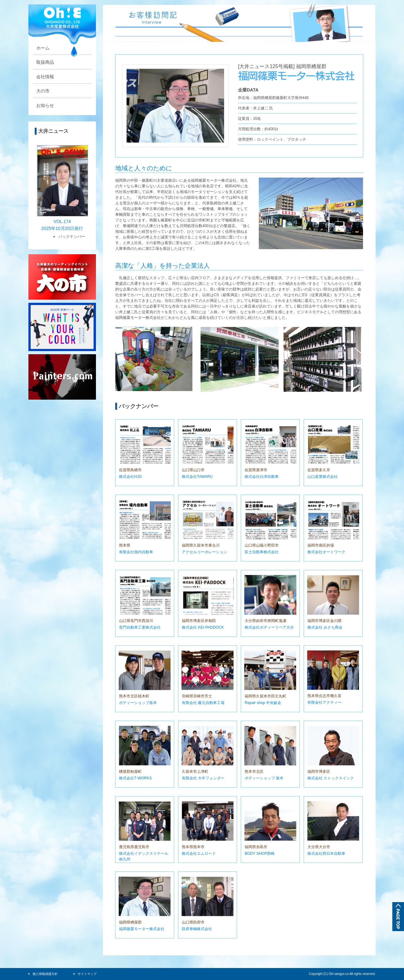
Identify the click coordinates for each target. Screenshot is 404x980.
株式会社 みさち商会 (325, 627)
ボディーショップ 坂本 (264, 778)
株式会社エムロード (199, 854)
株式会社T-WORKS (135, 778)
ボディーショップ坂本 (138, 703)
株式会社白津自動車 (262, 477)
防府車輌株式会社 (197, 929)
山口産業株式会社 (323, 477)
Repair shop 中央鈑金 (263, 703)
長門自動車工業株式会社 (140, 627)
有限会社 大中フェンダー (203, 778)
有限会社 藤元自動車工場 (203, 703)
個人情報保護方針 (43, 974)
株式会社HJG (130, 477)
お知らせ (45, 105)
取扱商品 (45, 62)
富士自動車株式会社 (262, 552)
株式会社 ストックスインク (331, 778)
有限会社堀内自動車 (136, 552)
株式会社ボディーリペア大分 (269, 627)
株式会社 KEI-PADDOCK (203, 627)
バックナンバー (72, 237)
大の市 (43, 91)
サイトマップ (85, 974)
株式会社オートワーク (326, 552)
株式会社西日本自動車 (326, 854)
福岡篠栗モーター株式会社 (142, 929)
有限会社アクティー (324, 702)
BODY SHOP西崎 (260, 854)
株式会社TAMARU (197, 477)
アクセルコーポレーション (205, 552)
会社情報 (45, 77)
